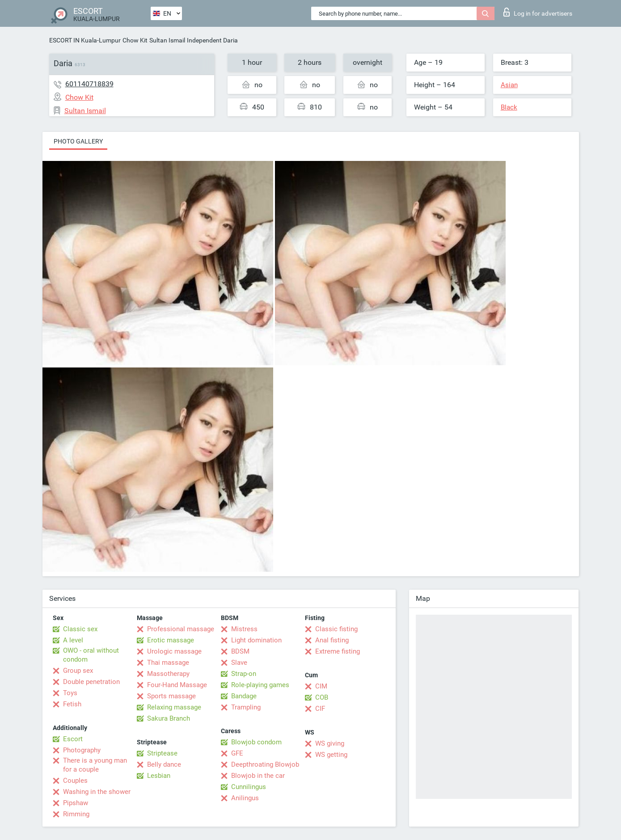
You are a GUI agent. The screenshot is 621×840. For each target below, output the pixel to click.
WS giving (330, 743)
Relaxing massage (174, 707)
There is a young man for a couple (95, 765)
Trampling (246, 707)
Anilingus (245, 798)
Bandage (244, 696)
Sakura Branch (169, 718)
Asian (509, 85)
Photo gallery (78, 141)
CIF (320, 709)
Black (509, 107)
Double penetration (91, 682)
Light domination (256, 640)
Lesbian (159, 776)
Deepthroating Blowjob (265, 764)
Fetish (72, 704)
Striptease (162, 753)
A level (73, 640)
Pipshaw (76, 803)
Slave (239, 663)
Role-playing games (260, 685)
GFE (237, 753)
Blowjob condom (256, 742)
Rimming (76, 814)
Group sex (78, 671)
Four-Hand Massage (177, 685)
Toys (70, 693)
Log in (538, 12)
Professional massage (181, 629)
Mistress (244, 629)
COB (322, 697)
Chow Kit (135, 40)
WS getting (331, 755)
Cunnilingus (249, 787)
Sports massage (171, 696)
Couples (75, 781)
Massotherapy (168, 674)
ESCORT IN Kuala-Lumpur (85, 40)
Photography (82, 750)
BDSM (240, 651)
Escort (73, 739)
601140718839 (89, 84)
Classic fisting (336, 629)
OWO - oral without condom (91, 655)
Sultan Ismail (167, 40)
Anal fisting (332, 640)
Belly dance (164, 764)
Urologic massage (174, 651)
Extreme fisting (338, 651)
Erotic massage (171, 640)
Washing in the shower (97, 792)
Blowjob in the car (258, 776)
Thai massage (168, 663)
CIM (321, 686)
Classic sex (80, 629)
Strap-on (244, 674)
